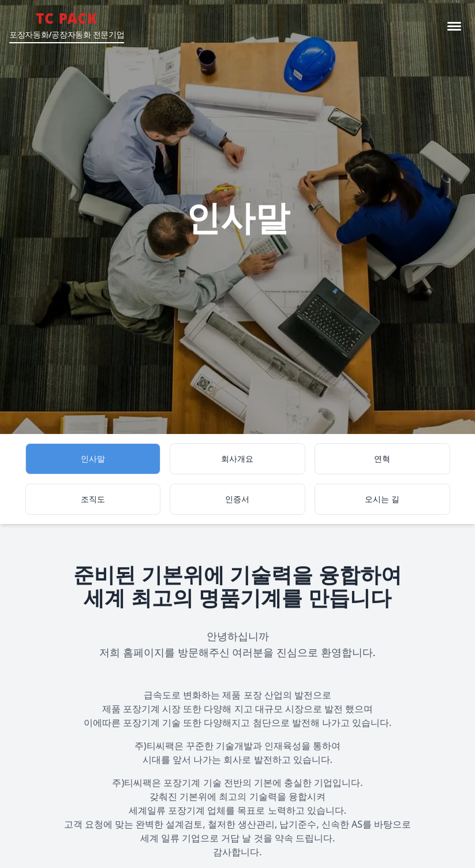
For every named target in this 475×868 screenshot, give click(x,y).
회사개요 (237, 459)
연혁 (382, 459)
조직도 (93, 499)
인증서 (237, 499)
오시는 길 (382, 499)
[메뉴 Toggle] (454, 26)
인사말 (93, 459)
